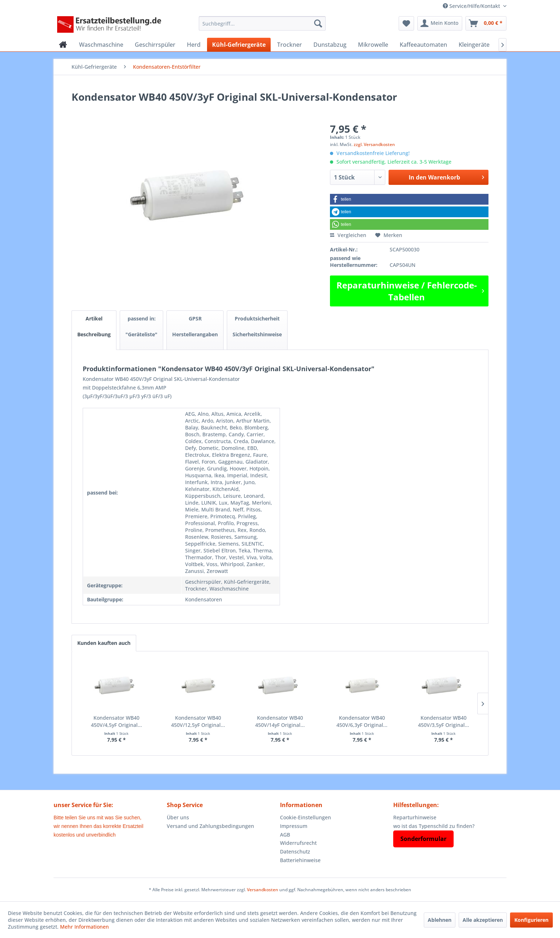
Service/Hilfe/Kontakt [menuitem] (472, 6)
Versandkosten (263, 890)
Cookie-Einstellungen (306, 817)
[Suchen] (318, 23)
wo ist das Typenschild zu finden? (434, 826)
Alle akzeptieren (483, 920)
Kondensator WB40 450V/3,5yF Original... (444, 721)
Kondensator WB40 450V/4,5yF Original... (116, 721)
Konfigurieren (531, 920)
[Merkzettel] (406, 23)
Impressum (294, 826)
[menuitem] (262, 23)
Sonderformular (423, 839)
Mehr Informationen (84, 927)
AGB (285, 835)
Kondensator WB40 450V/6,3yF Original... (362, 721)
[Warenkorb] (486, 23)
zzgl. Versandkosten (374, 144)
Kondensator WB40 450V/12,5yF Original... (198, 721)
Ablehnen (440, 920)
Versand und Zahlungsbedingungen (210, 826)
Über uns (178, 817)
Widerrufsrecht (298, 843)
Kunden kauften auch (104, 643)
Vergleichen (348, 235)
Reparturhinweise (415, 817)
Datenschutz (295, 852)
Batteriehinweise (300, 860)
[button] (409, 199)
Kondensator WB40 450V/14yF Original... (280, 721)
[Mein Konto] (440, 23)
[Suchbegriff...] (262, 23)
